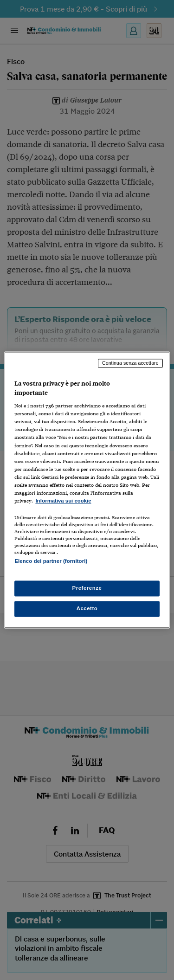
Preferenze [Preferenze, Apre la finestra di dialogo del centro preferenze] (87, 588)
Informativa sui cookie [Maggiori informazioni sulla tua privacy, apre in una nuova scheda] (63, 501)
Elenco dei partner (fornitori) (51, 561)
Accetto (87, 609)
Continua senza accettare (130, 363)
